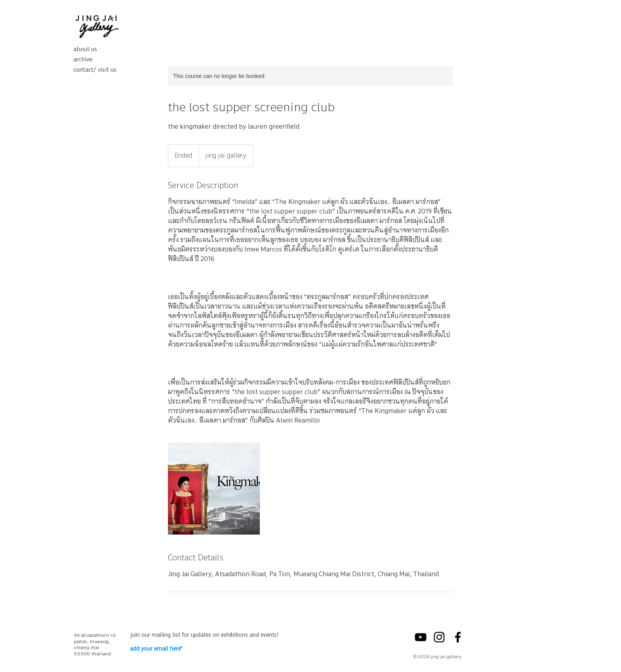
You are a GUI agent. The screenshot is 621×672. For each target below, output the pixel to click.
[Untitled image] (214, 489)
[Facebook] (458, 637)
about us (85, 49)
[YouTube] (421, 637)
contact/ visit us (95, 70)
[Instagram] (439, 637)
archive (83, 59)
